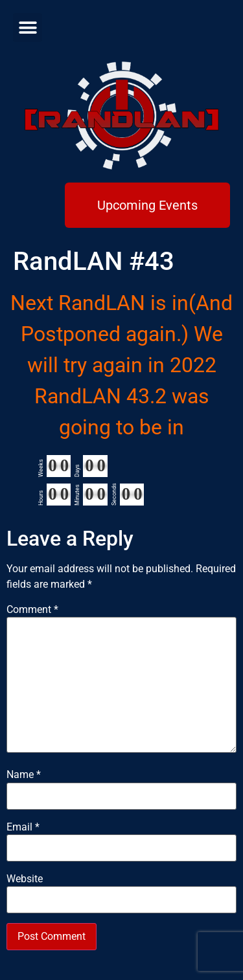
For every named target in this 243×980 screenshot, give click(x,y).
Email (23, 827)
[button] (28, 28)
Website (25, 879)
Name (24, 775)
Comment (32, 610)
